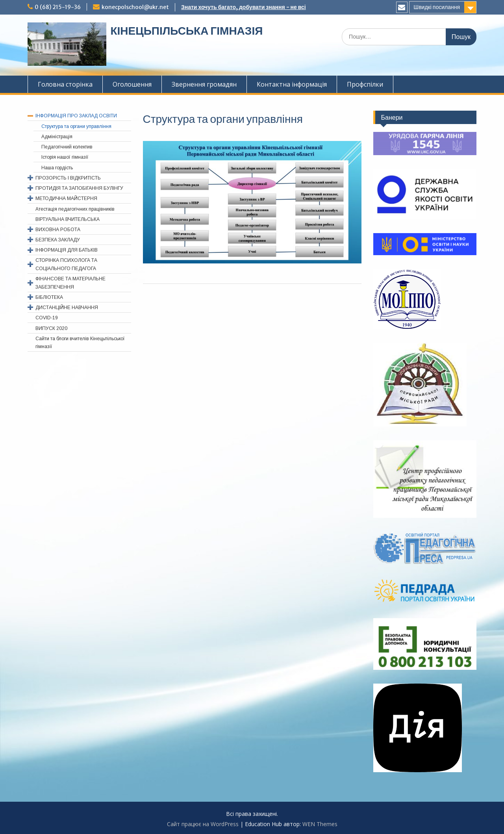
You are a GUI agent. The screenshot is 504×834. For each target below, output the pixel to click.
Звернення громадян (204, 84)
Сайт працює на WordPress (203, 824)
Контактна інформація (292, 84)
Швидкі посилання (437, 7)
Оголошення (132, 84)
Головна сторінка (65, 84)
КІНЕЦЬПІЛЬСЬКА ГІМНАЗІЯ (186, 31)
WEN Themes (320, 824)
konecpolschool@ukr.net (135, 7)
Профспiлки (365, 84)
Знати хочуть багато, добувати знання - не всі (244, 7)
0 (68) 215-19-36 (58, 7)
